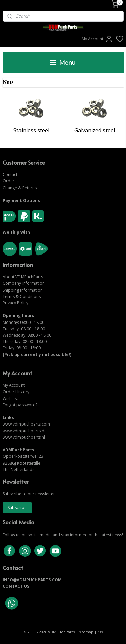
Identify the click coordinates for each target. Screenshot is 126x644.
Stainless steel (31, 130)
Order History (16, 392)
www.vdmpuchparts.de (25, 431)
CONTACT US (16, 586)
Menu (63, 62)
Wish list (10, 398)
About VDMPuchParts (23, 277)
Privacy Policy (15, 303)
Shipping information (23, 290)
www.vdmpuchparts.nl (24, 437)
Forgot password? (20, 405)
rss (100, 632)
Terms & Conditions (22, 296)
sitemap (86, 632)
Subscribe (17, 507)
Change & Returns (20, 188)
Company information (24, 283)
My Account (97, 39)
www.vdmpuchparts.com (26, 424)
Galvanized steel (95, 130)
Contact (10, 175)
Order (9, 181)
